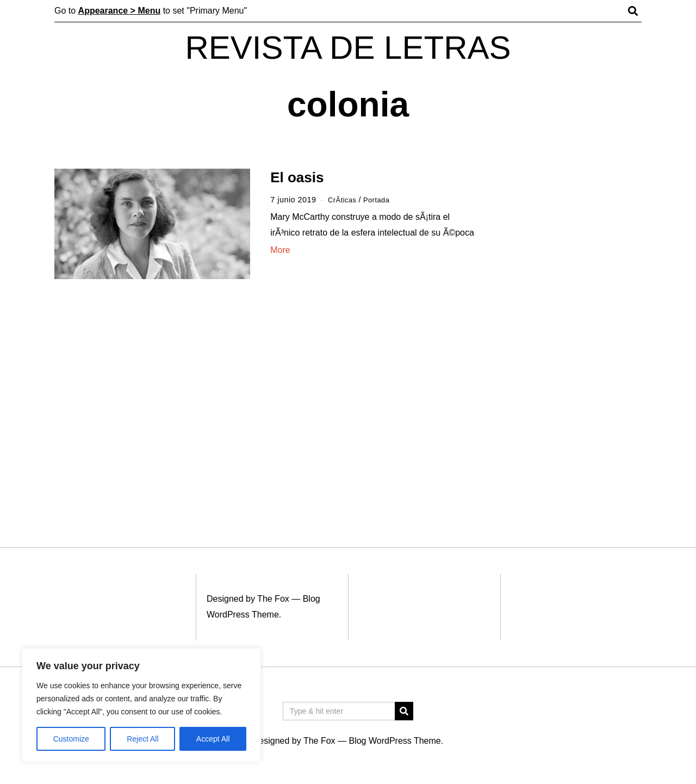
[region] (141, 705)
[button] (404, 711)
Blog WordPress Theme (394, 741)
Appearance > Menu (120, 11)
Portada (381, 200)
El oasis (297, 177)
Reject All (142, 739)
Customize (71, 739)
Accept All (213, 739)
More (280, 250)
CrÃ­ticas (344, 200)
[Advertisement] (570, 336)
